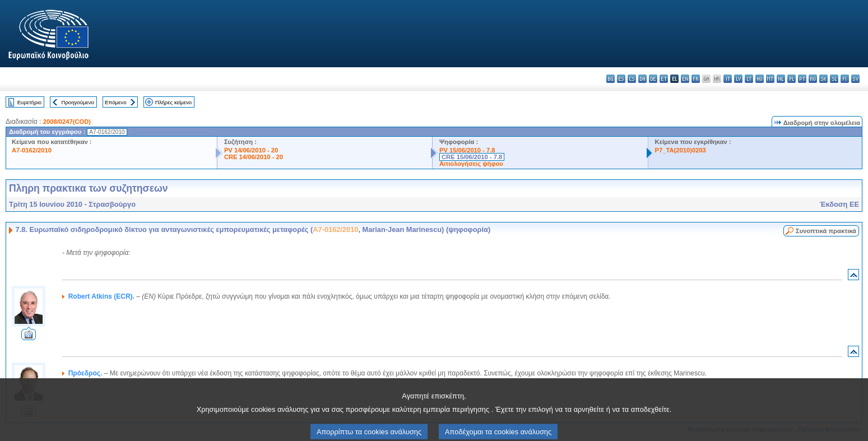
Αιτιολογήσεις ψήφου (471, 164)
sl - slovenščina (834, 79)
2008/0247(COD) (67, 122)
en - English (685, 79)
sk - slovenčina (823, 79)
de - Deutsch (653, 79)
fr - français (696, 79)
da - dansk (642, 79)
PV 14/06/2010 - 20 (251, 150)
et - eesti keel (664, 79)
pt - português (802, 79)
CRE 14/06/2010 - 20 (254, 157)
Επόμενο (115, 102)
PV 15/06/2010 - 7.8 (467, 150)
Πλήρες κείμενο (173, 102)
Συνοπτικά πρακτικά (826, 231)
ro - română (813, 79)
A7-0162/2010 (32, 150)
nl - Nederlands (781, 79)
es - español (621, 79)
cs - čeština (632, 79)
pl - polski (792, 79)
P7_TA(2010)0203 (681, 150)
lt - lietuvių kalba (749, 79)
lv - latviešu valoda (738, 79)
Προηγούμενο (77, 102)
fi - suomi (845, 79)
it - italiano (728, 79)
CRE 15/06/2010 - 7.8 (472, 157)
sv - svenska (855, 79)
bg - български (611, 79)
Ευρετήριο (29, 102)
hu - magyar (760, 79)
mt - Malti (770, 79)
